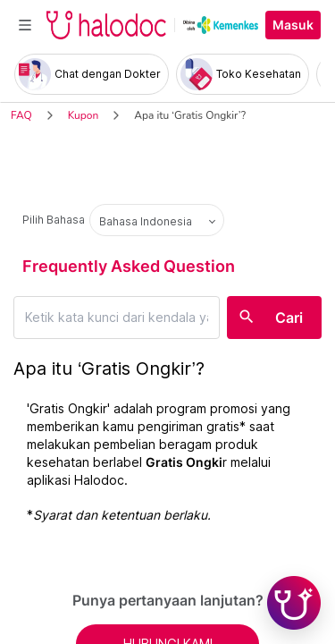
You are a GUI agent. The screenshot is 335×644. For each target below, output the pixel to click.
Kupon (84, 115)
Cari (289, 318)
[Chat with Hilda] (294, 603)
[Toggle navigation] (25, 25)
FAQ (21, 115)
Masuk (293, 25)
